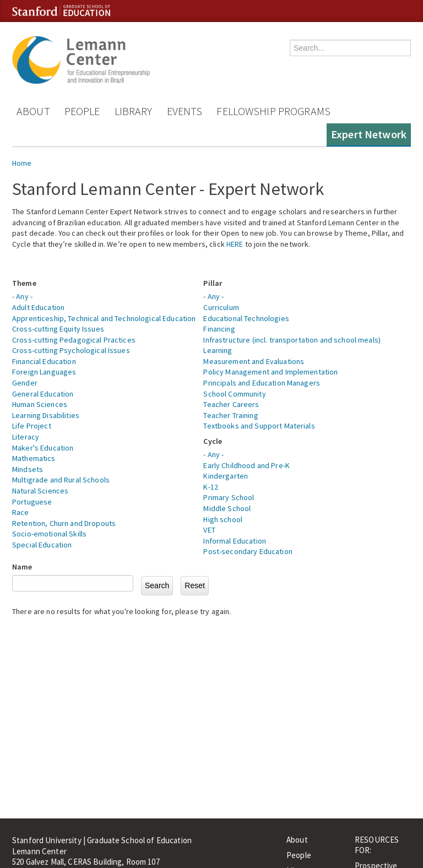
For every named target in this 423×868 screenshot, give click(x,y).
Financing (219, 329)
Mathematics (34, 458)
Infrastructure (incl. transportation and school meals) (292, 340)
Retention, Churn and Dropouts (64, 523)
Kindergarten (226, 476)
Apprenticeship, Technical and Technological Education (104, 318)
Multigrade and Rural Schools (61, 480)
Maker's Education (43, 448)
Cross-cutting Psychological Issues (71, 350)
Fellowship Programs (273, 111)
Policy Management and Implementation (270, 372)
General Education (43, 394)
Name (22, 567)
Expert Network (369, 134)
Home (22, 163)
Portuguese (32, 502)
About (33, 111)
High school (223, 519)
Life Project (32, 426)
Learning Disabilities (46, 415)
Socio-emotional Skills (49, 534)
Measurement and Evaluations (254, 361)
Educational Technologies (246, 318)
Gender (25, 383)
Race (21, 512)
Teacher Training (231, 415)
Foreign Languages (44, 372)
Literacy (26, 437)
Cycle (213, 441)
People (82, 111)
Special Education (42, 545)
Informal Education (235, 541)
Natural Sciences (40, 491)
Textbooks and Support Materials (259, 426)
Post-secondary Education (248, 551)
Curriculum (221, 307)
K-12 (211, 487)
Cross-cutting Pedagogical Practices (74, 340)
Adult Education (38, 307)
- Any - (22, 296)
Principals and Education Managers (262, 383)
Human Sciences (40, 404)
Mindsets (28, 469)
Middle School (227, 508)
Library (134, 111)
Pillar (213, 283)
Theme (24, 283)
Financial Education (44, 361)
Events (185, 111)
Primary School (229, 497)
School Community (234, 394)
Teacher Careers (231, 404)
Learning (218, 350)
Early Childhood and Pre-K (246, 465)
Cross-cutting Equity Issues (58, 329)
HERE (235, 244)
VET (209, 530)
